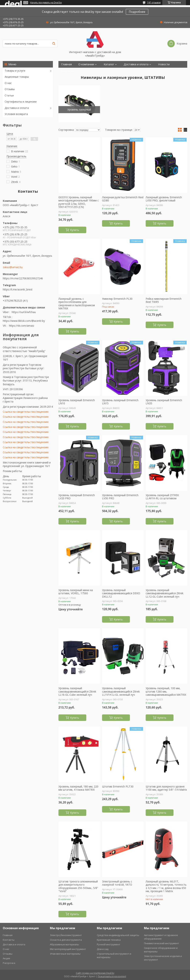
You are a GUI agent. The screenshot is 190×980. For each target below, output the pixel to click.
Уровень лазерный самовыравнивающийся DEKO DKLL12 (121, 593)
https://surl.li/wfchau (24, 312)
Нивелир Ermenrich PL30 (117, 299)
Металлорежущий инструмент (68, 949)
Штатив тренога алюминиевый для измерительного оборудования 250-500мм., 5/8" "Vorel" (78, 886)
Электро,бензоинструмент (66, 935)
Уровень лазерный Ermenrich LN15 (120, 402)
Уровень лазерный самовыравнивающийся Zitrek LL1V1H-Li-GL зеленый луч (121, 692)
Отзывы (10, 89)
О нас (8, 83)
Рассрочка (9, 963)
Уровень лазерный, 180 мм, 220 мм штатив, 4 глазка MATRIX (78, 788)
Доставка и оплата (17, 108)
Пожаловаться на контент (112, 976)
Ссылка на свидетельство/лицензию (26, 412)
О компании (86, 64)
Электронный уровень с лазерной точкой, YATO (117, 883)
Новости (164, 64)
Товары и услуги (15, 71)
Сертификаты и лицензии (21, 102)
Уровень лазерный (79, 110)
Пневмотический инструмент (162, 943)
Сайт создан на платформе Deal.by (95, 973)
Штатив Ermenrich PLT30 (118, 787)
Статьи (9, 95)
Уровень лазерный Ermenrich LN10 (77, 402)
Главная (67, 64)
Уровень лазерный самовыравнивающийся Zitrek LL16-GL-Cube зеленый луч (77, 692)
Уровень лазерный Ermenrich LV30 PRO (120, 497)
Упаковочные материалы (65, 954)
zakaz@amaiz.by (13, 267)
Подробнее (137, 12)
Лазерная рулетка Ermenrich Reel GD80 (123, 199)
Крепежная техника (109, 940)
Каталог (109, 64)
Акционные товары (17, 77)
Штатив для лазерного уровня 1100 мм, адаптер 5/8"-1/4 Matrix (166, 788)
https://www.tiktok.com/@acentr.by (24, 321)
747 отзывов (154, 3)
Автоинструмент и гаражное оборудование (161, 937)
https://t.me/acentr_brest (18, 289)
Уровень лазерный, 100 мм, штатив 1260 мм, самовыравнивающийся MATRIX (166, 692)
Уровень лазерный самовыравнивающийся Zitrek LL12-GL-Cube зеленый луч (164, 593)
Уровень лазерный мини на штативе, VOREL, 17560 (76, 592)
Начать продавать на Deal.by (46, 3)
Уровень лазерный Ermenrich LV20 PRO (77, 497)
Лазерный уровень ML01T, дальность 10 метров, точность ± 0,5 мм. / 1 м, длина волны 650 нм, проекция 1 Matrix (166, 886)
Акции (6, 958)
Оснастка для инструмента (66, 940)
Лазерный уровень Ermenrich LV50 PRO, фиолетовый (164, 199)
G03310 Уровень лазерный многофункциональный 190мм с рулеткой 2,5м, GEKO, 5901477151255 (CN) (79, 202)
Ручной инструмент (109, 944)
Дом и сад (103, 949)
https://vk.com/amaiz (22, 326)
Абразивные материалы (64, 944)
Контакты (68, 71)
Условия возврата (16, 114)
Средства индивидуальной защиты (118, 935)
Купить (75, 230)
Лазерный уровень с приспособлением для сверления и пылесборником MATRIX (77, 304)
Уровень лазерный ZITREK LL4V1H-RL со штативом (162, 497)
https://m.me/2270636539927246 (23, 278)
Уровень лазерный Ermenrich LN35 (164, 402)
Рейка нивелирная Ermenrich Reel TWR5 (164, 300)
